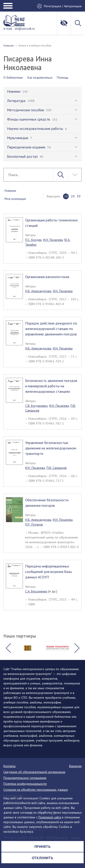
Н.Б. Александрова (38, 291)
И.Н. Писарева (53, 240)
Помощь (63, 78)
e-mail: (8, 29)
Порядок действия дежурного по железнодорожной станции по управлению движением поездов (51, 329)
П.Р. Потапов (34, 524)
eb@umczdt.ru (25, 29)
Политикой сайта (50, 817)
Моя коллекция (15, 199)
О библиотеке (13, 78)
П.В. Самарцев (57, 468)
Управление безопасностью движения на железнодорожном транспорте (51, 448)
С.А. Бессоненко (36, 591)
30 (79, 196)
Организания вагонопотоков (47, 277)
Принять (42, 846)
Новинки (10, 191)
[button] (8, 648)
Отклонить (42, 858)
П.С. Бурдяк (33, 240)
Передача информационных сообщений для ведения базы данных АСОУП (49, 572)
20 (73, 196)
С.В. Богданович (36, 406)
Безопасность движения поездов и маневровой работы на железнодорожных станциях (51, 386)
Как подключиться (40, 78)
